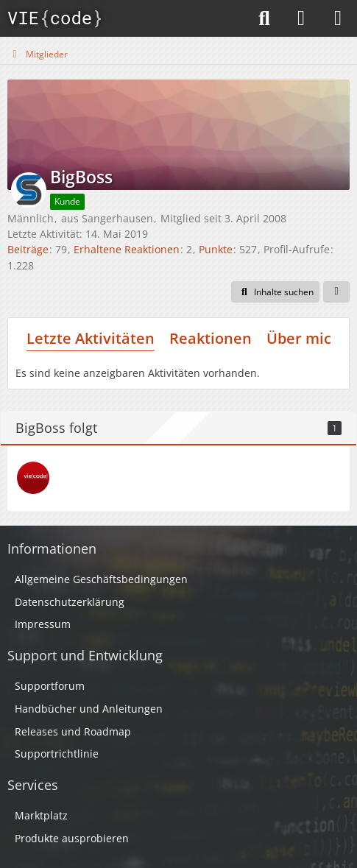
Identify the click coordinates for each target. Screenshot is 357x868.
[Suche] (264, 18)
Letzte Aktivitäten (91, 338)
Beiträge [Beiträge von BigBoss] (28, 249)
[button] (275, 292)
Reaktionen (211, 338)
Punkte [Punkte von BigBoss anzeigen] (216, 249)
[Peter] (33, 478)
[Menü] (338, 18)
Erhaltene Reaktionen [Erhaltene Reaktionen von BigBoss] (127, 249)
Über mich (304, 338)
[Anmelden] (301, 18)
